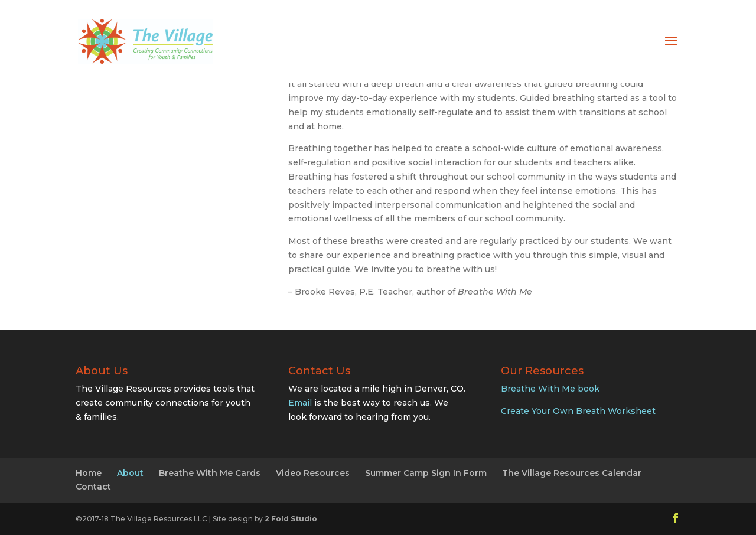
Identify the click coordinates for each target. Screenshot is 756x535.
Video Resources (313, 473)
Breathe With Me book (550, 389)
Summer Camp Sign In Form (426, 473)
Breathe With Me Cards (210, 473)
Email (300, 403)
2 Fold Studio (291, 519)
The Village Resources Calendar (572, 473)
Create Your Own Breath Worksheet (578, 411)
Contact (93, 487)
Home (89, 473)
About (130, 473)
